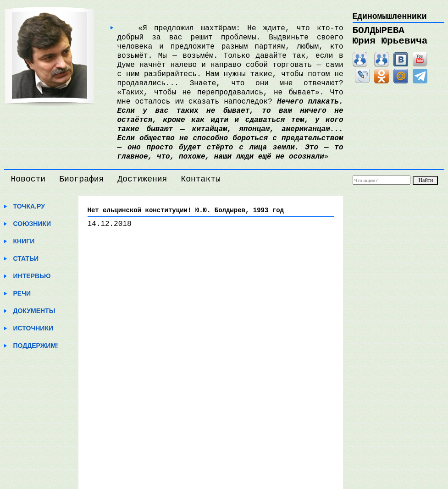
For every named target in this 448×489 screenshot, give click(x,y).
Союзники (32, 224)
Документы (34, 311)
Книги (24, 241)
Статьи (26, 258)
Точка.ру (29, 206)
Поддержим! (36, 346)
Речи (22, 293)
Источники (33, 328)
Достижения (142, 179)
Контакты (200, 179)
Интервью (32, 276)
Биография (81, 179)
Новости (28, 179)
